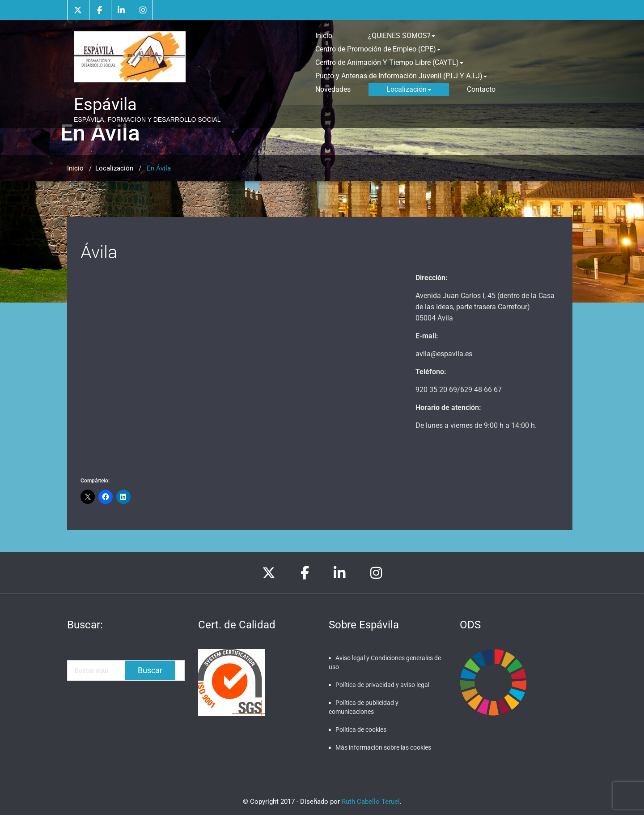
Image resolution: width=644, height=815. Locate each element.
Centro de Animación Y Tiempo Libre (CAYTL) (389, 62)
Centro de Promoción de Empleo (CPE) (378, 49)
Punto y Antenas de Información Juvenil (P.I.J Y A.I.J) (401, 76)
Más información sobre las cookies (383, 747)
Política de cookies (361, 730)
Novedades (333, 89)
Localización (409, 89)
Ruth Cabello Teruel (371, 802)
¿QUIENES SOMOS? (402, 36)
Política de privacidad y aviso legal (382, 685)
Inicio (324, 36)
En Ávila (159, 168)
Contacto (481, 89)
